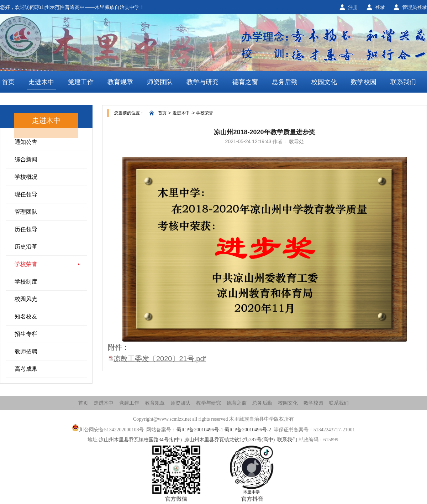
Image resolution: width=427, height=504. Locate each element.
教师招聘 (26, 351)
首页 (8, 82)
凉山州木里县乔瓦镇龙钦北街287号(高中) (230, 440)
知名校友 (26, 316)
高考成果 (26, 369)
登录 (380, 7)
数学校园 (364, 82)
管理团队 (26, 212)
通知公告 (26, 142)
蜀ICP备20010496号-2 (247, 430)
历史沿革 (26, 247)
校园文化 (324, 82)
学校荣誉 (26, 264)
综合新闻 (26, 159)
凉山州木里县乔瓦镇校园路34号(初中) (140, 440)
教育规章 (120, 82)
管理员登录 (415, 7)
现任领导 (26, 194)
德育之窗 (245, 82)
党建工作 (81, 82)
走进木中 (41, 82)
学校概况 (26, 177)
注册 (353, 7)
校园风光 (26, 299)
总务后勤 (285, 82)
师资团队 (160, 82)
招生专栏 (26, 334)
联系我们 (403, 82)
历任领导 (26, 229)
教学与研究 (202, 82)
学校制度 (26, 282)
